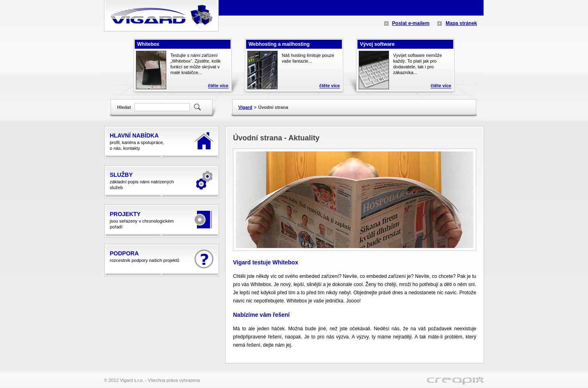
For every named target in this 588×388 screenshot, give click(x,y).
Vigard (245, 107)
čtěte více (218, 86)
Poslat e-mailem (411, 23)
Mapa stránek (461, 23)
